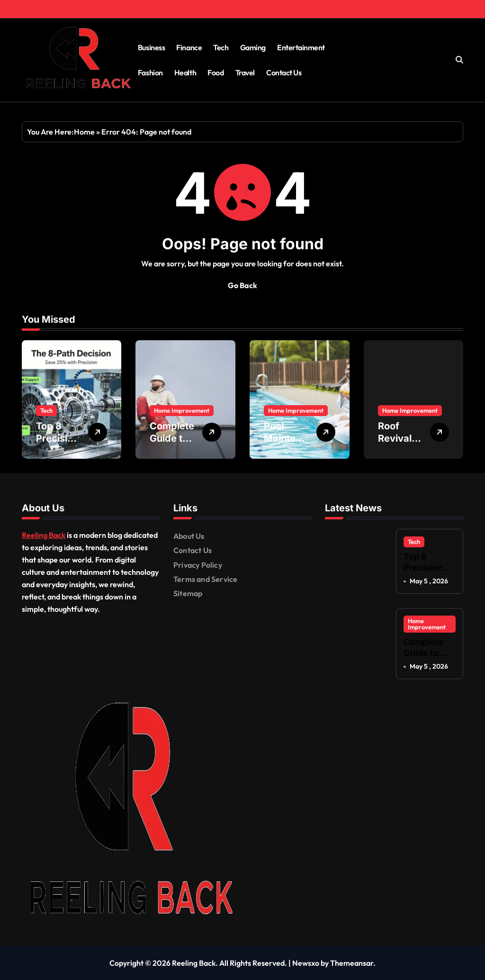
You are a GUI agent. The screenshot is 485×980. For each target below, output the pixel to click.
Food (216, 73)
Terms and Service (205, 579)
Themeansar (352, 963)
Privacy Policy (198, 565)
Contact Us (284, 73)
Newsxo (306, 963)
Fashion (150, 73)
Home (84, 132)
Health (185, 73)
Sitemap (188, 593)
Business (151, 47)
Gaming (253, 47)
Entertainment (301, 47)
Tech (221, 47)
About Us (189, 536)
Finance (189, 47)
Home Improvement (182, 410)
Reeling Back (44, 535)
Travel (245, 73)
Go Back (242, 285)
